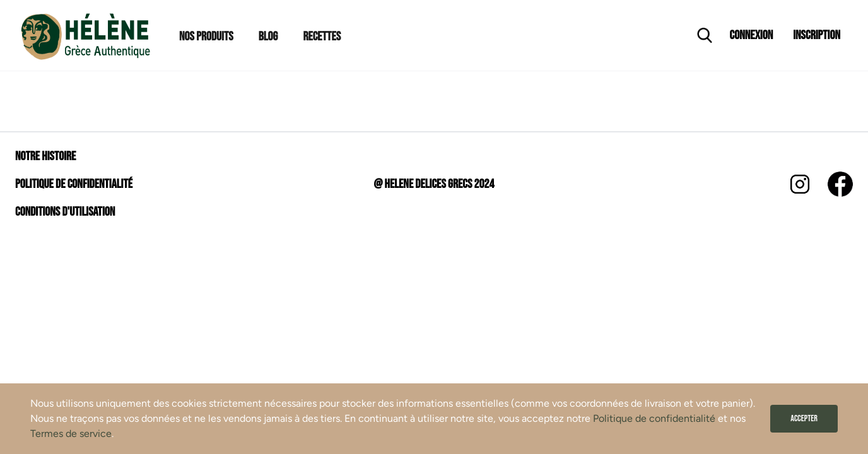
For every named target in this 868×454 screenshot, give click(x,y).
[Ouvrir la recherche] (705, 35)
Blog (268, 37)
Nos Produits (206, 37)
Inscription (817, 35)
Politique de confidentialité (654, 418)
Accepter (804, 418)
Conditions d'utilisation (65, 212)
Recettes (322, 37)
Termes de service (71, 434)
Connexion (752, 35)
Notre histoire (45, 156)
